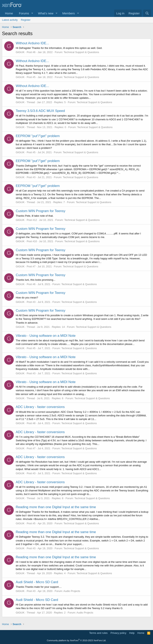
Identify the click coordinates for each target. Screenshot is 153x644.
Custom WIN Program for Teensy (41, 211)
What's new (46, 13)
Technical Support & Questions (81, 52)
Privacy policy (118, 633)
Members (69, 13)
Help (132, 633)
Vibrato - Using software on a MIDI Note (46, 336)
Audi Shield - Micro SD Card (37, 582)
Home (9, 13)
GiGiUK (20, 52)
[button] (32, 13)
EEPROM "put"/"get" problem (38, 136)
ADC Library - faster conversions (40, 407)
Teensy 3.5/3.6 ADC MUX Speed (40, 111)
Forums (24, 13)
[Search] (147, 13)
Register (26, 20)
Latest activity (10, 20)
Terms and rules (98, 633)
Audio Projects (72, 591)
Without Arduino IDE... (32, 43)
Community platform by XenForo (76, 640)
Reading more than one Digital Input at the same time (56, 507)
